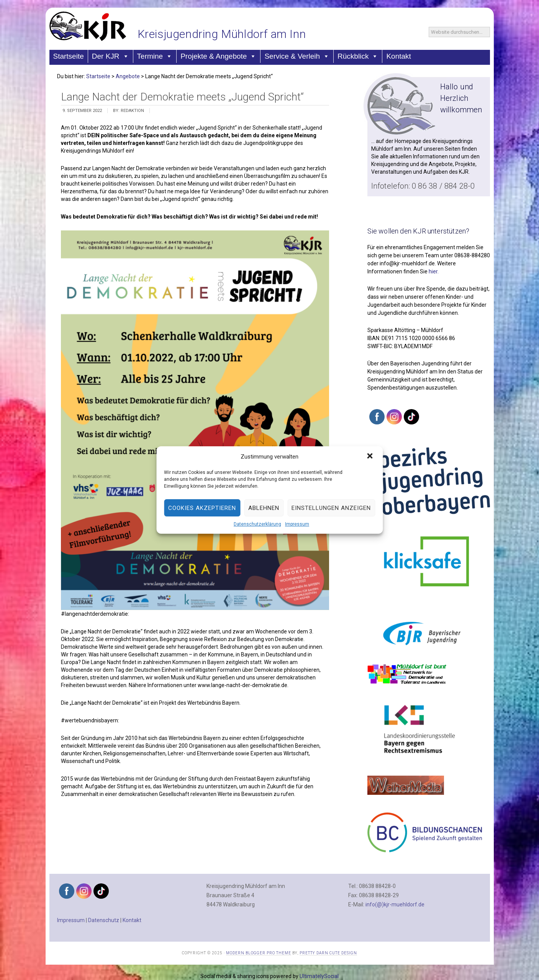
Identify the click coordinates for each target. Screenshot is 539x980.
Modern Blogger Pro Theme (259, 953)
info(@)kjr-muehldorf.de (395, 904)
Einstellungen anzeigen (331, 508)
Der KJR (111, 56)
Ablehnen (264, 508)
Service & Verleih (297, 56)
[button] (370, 457)
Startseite (69, 56)
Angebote (128, 76)
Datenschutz (104, 920)
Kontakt (398, 56)
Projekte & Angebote (218, 56)
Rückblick (358, 56)
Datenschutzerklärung (257, 524)
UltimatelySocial (319, 976)
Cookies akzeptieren (202, 508)
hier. (434, 271)
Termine (155, 56)
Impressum (297, 524)
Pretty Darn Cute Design (328, 953)
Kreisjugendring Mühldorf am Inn (222, 34)
